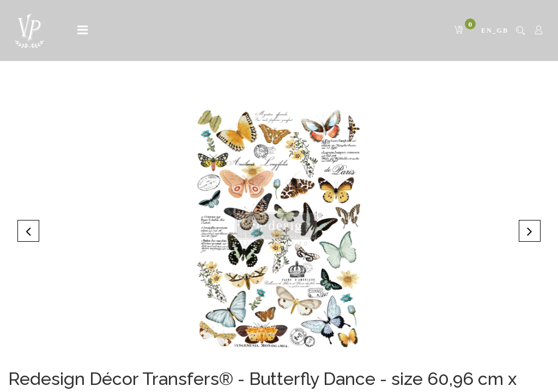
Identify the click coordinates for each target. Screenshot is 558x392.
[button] (28, 231)
